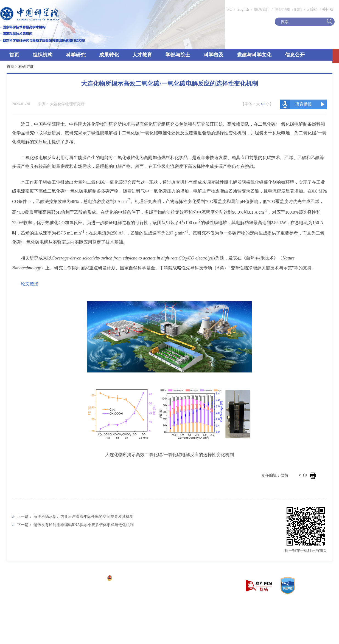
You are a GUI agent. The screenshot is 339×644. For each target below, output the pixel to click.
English (243, 9)
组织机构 (43, 55)
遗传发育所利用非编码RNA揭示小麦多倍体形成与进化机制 (84, 525)
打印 (308, 475)
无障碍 (312, 9)
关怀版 (328, 9)
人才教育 (142, 55)
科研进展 (26, 67)
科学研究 (76, 55)
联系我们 (262, 9)
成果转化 (109, 55)
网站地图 (282, 9)
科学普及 (214, 55)
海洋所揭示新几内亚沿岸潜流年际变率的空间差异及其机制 (83, 517)
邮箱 (298, 9)
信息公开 (295, 55)
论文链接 (30, 284)
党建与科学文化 (254, 55)
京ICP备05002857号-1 (85, 579)
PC (230, 9)
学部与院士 (178, 55)
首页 (14, 55)
